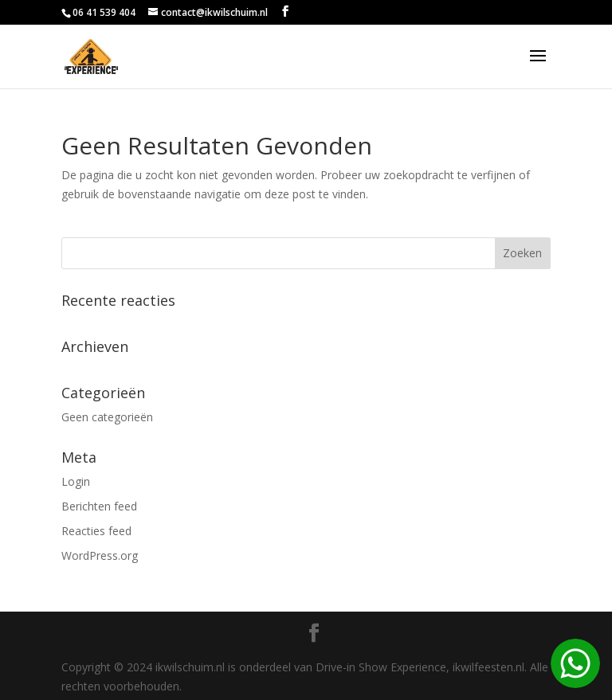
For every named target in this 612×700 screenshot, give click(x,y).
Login (76, 481)
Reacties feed (96, 531)
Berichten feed (99, 506)
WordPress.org (100, 555)
